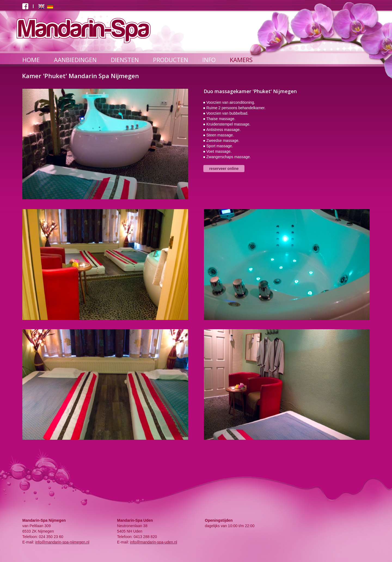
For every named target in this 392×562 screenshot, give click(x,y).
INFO (209, 60)
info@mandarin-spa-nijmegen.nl (62, 542)
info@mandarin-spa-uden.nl (154, 542)
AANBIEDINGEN (75, 60)
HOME (31, 60)
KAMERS (241, 60)
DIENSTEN (125, 60)
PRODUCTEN (171, 60)
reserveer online (224, 169)
